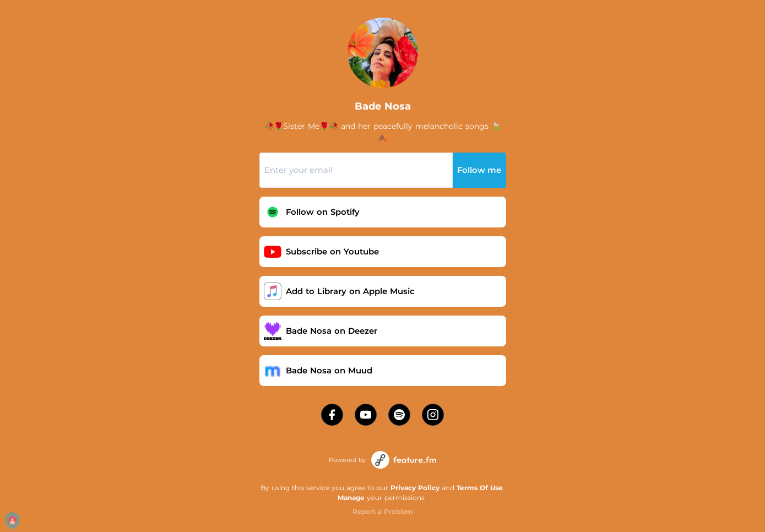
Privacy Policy (415, 488)
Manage (351, 498)
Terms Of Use (480, 488)
